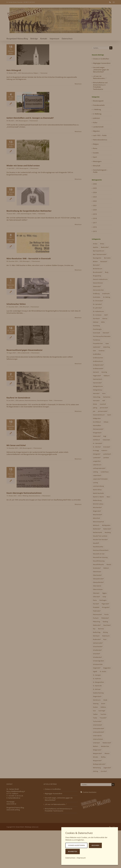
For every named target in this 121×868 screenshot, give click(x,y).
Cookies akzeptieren (76, 845)
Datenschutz (70, 858)
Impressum (81, 858)
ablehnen (95, 845)
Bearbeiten (73, 852)
